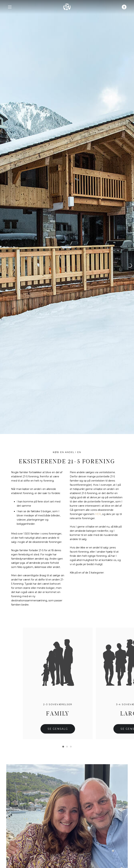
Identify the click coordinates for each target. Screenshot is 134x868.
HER (98, 514)
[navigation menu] (10, 7)
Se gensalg (58, 729)
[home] (67, 7)
